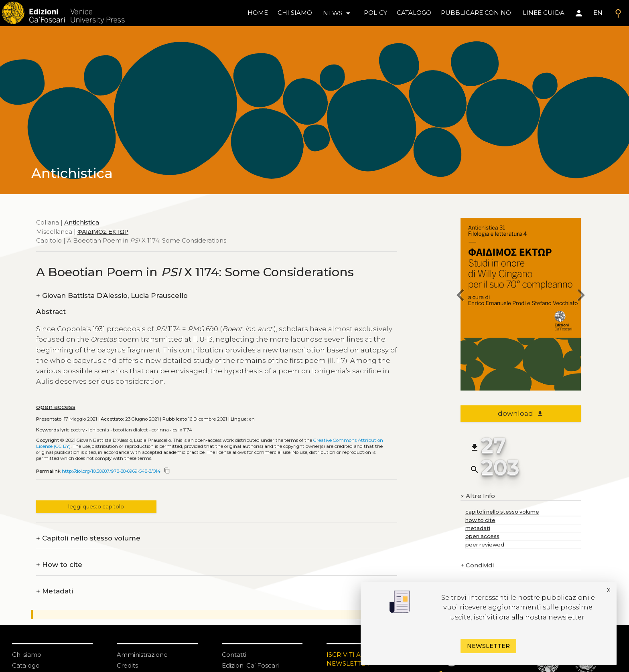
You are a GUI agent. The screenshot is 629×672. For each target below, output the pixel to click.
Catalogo (26, 665)
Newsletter (488, 646)
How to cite (59, 565)
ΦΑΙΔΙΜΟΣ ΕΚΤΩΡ (103, 232)
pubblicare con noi (477, 13)
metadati (478, 528)
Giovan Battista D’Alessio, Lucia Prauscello (112, 296)
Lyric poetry (72, 430)
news (338, 13)
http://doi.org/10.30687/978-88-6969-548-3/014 (111, 471)
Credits (127, 665)
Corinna (160, 430)
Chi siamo (27, 655)
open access (56, 407)
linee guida (544, 13)
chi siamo (295, 13)
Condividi (477, 566)
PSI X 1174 (182, 430)
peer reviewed (485, 545)
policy (375, 13)
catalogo (414, 13)
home (258, 13)
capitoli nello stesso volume (502, 512)
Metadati (55, 591)
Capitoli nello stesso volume (88, 538)
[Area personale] (579, 13)
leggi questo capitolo (96, 507)
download (520, 413)
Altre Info (478, 496)
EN (598, 13)
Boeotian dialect (130, 430)
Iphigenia (99, 430)
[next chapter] (581, 297)
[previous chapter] (461, 297)
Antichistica (82, 222)
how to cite (480, 520)
